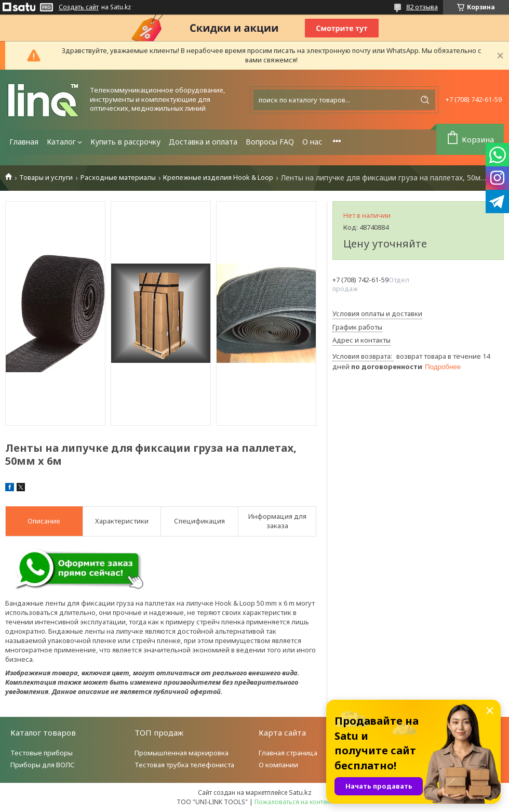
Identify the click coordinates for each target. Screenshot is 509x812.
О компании (278, 765)
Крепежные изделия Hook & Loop (218, 178)
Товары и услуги (46, 178)
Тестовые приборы (42, 753)
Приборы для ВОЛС (43, 765)
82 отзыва (422, 7)
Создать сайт (79, 7)
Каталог (61, 142)
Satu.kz (300, 792)
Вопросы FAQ (270, 142)
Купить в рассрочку (125, 142)
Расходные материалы (118, 178)
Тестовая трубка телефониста (184, 765)
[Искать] (425, 100)
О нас (312, 142)
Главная (24, 142)
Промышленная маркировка (182, 753)
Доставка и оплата (203, 142)
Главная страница (288, 753)
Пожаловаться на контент (293, 802)
